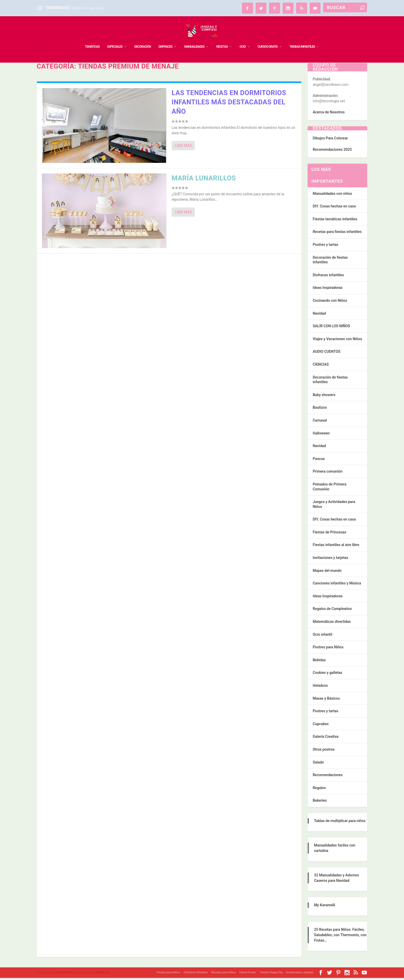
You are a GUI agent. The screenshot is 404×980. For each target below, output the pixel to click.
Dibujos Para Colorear (330, 140)
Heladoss (320, 688)
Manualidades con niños (333, 196)
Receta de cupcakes (88, 8)
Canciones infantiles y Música (337, 585)
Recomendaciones (328, 777)
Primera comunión (328, 473)
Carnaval (320, 422)
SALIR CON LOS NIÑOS (331, 328)
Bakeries (320, 802)
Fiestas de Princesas (330, 534)
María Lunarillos (204, 180)
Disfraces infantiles (328, 277)
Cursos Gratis (268, 39)
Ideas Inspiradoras (328, 290)
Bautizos (320, 409)
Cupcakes (321, 726)
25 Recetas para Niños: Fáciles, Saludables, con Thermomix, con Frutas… (340, 937)
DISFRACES (165, 39)
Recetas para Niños (224, 974)
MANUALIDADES (194, 39)
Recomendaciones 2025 (332, 152)
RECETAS (222, 39)
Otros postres (324, 751)
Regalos (319, 790)
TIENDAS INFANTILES (302, 39)
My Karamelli (325, 907)
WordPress (103, 974)
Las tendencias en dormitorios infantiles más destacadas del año (229, 104)
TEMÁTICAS (92, 39)
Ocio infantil (323, 636)
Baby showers (324, 397)
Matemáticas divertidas (332, 624)
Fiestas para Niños (168, 974)
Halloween (321, 435)
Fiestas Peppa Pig (271, 974)
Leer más (183, 148)
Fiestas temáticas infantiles (335, 221)
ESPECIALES (115, 39)
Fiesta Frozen (248, 974)
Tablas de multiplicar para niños (340, 823)
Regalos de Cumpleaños (332, 611)
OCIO (243, 39)
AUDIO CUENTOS (327, 354)
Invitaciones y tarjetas (331, 560)
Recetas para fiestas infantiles (337, 234)
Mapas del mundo (327, 573)
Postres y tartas (326, 247)
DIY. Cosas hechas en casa (334, 208)
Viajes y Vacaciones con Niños (337, 341)
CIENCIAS (321, 366)
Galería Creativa (326, 739)
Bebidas (319, 662)
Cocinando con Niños (330, 303)
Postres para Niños (328, 649)
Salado (318, 764)
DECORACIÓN (142, 39)
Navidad (319, 315)
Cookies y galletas (327, 675)
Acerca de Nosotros (329, 114)
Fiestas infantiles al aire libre (336, 547)
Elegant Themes (64, 974)
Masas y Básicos (326, 700)
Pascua (319, 461)
